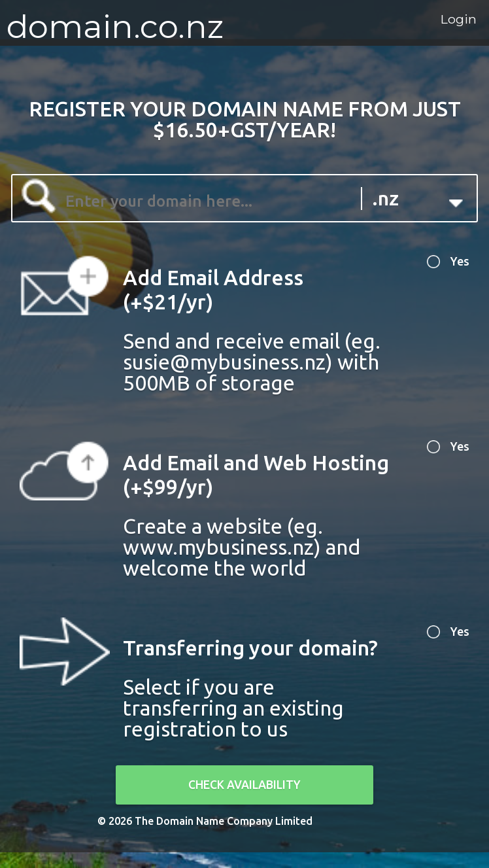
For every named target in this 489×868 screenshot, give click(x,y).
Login (432, 27)
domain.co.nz (115, 26)
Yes (454, 266)
